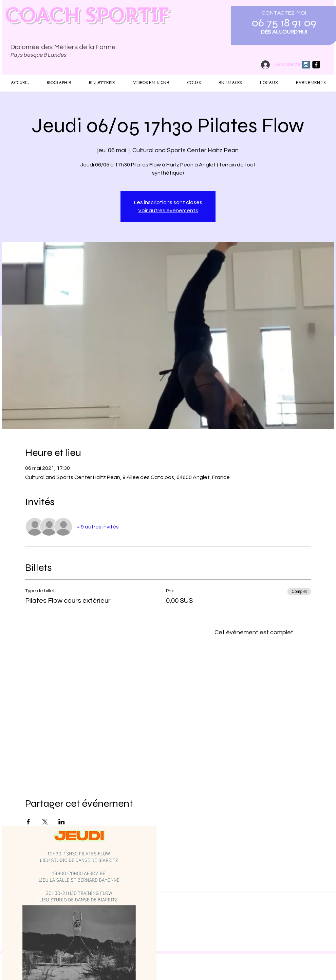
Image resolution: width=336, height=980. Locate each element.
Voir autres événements (168, 211)
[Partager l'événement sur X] (45, 822)
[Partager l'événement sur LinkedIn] (62, 822)
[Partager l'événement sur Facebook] (28, 822)
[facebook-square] (316, 65)
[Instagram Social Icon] (306, 65)
